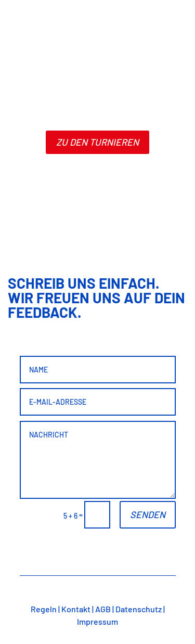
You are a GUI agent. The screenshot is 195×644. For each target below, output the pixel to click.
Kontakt (76, 609)
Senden (148, 514)
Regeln (44, 609)
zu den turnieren (97, 142)
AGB (103, 609)
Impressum (97, 621)
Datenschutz (139, 609)
